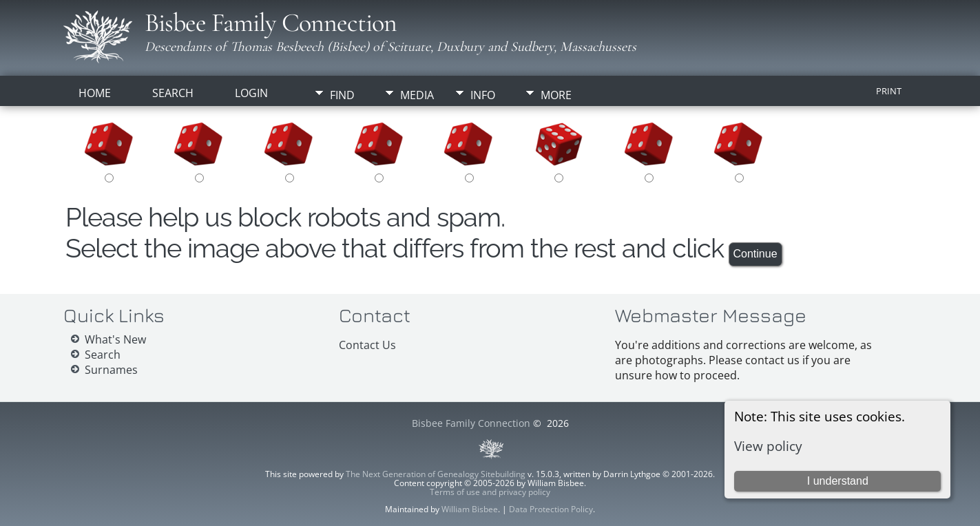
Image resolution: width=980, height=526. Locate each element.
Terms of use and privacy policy (490, 492)
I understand (838, 481)
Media (417, 95)
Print (889, 91)
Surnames (111, 370)
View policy (768, 446)
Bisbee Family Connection (271, 23)
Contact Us (367, 345)
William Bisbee (470, 509)
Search (173, 93)
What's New (115, 339)
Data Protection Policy (551, 509)
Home (95, 93)
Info (483, 95)
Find (342, 95)
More (556, 95)
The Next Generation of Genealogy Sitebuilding (436, 474)
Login (251, 93)
